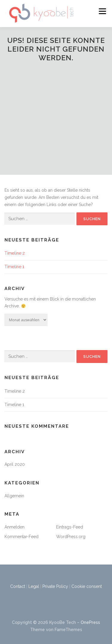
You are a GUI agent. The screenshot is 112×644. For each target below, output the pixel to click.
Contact (18, 586)
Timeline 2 (15, 253)
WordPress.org (71, 537)
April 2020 (15, 464)
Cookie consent (87, 586)
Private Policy (55, 586)
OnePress (90, 622)
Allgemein (14, 496)
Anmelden (14, 527)
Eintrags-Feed (70, 527)
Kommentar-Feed (22, 537)
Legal (34, 586)
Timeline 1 (14, 267)
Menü (102, 11)
